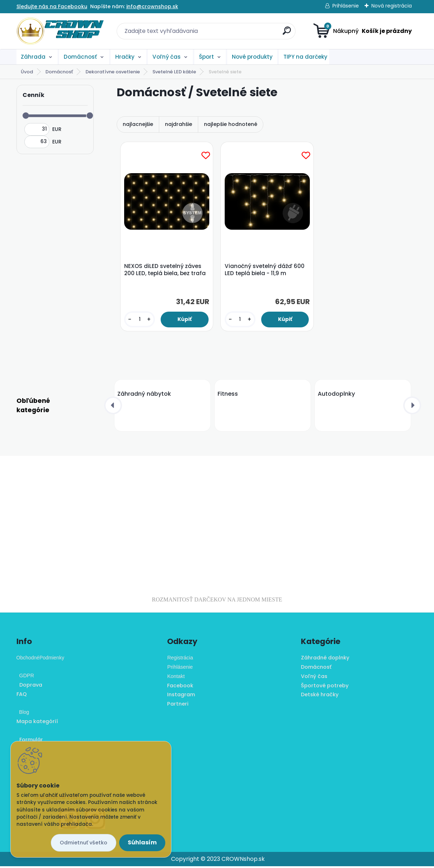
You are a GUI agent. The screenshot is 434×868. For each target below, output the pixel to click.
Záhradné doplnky (325, 659)
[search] (287, 33)
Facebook (180, 687)
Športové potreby (325, 687)
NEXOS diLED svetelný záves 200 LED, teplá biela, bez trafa (166, 270)
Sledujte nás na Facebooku (52, 6)
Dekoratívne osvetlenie (113, 72)
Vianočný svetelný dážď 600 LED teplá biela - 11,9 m (265, 270)
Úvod (27, 72)
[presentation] (113, 407)
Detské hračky (320, 696)
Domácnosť (80, 57)
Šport (206, 57)
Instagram (181, 696)
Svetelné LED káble (174, 72)
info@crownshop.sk (152, 6)
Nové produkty (252, 57)
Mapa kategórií (37, 723)
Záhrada (33, 57)
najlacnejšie (138, 124)
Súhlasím (142, 842)
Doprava (29, 687)
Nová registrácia (392, 6)
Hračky (125, 57)
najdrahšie (179, 124)
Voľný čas (167, 57)
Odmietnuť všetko (84, 843)
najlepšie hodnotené (231, 124)
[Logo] (60, 31)
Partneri (178, 706)
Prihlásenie (346, 6)
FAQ (22, 696)
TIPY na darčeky (305, 57)
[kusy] (140, 320)
